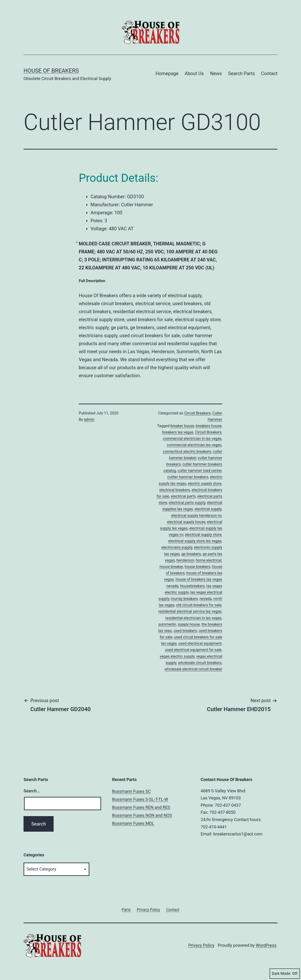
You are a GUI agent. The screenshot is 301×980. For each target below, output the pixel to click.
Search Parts (242, 73)
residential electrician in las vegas (193, 618)
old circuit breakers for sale (199, 605)
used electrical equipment (200, 643)
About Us (194, 73)
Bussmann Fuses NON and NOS (142, 815)
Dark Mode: (285, 974)
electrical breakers (174, 490)
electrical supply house (186, 522)
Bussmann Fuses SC (131, 791)
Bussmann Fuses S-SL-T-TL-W (140, 799)
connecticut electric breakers (187, 452)
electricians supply (177, 547)
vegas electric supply (177, 656)
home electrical (209, 560)
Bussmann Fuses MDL (133, 823)
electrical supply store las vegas (195, 541)
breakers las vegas (178, 432)
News (216, 73)
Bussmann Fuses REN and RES (141, 807)
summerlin (167, 624)
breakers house (209, 426)
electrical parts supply (187, 503)
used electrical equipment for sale (193, 650)
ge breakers (191, 554)
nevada (206, 599)
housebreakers (192, 586)
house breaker (171, 567)
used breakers (185, 631)
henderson (185, 560)
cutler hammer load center (200, 471)
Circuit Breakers (197, 413)
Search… (32, 791)
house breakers (197, 567)
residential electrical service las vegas (190, 611)
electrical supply (208, 509)
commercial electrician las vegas (194, 445)
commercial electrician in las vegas (192, 439)
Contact (269, 73)
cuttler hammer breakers (188, 477)
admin (89, 419)
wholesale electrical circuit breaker (194, 669)
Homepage (167, 73)
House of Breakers (51, 71)
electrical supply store (203, 535)
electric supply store (205, 484)
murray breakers (184, 599)
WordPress (266, 945)
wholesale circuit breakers (200, 663)
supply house (189, 624)
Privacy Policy (201, 945)
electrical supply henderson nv (196, 516)
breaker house (182, 426)
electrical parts (183, 496)
